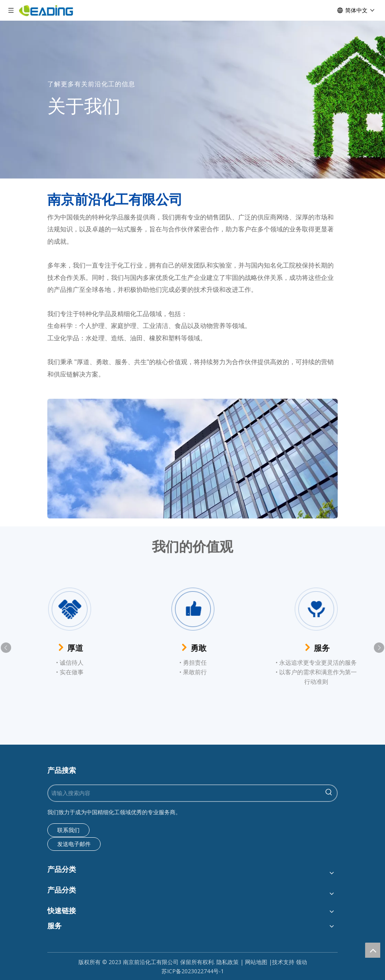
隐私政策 (227, 962)
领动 (301, 962)
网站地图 (256, 962)
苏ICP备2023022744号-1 (193, 971)
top (373, 950)
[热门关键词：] (329, 793)
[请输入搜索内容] (185, 793)
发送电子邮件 (74, 844)
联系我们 (68, 830)
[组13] (192, 459)
